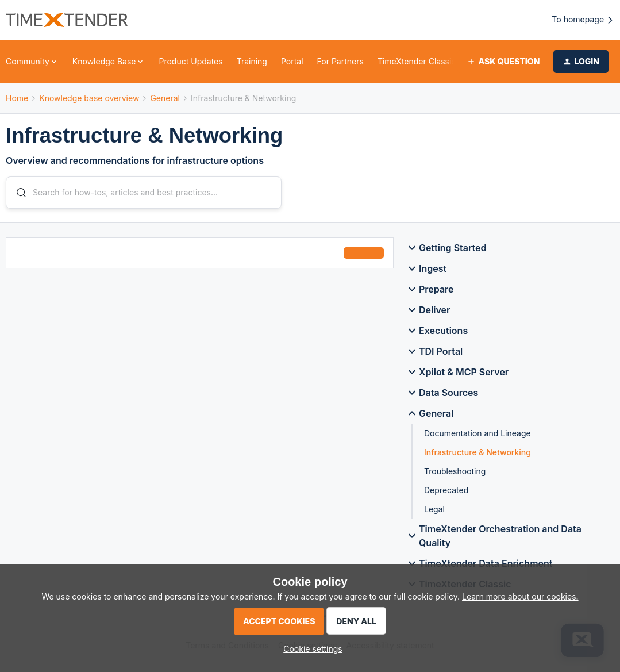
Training (252, 61)
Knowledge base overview (89, 98)
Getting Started (446, 250)
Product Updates (190, 61)
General (165, 98)
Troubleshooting (455, 473)
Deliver (428, 312)
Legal (434, 511)
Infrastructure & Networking (477, 454)
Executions (436, 333)
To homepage (583, 20)
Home (17, 98)
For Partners (340, 61)
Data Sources (442, 395)
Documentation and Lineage (477, 435)
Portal (292, 61)
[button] (503, 62)
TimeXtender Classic (417, 61)
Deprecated (446, 492)
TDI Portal (434, 354)
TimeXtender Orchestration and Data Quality (493, 538)
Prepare (430, 291)
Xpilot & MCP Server (457, 374)
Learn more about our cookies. (520, 596)
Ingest (426, 271)
